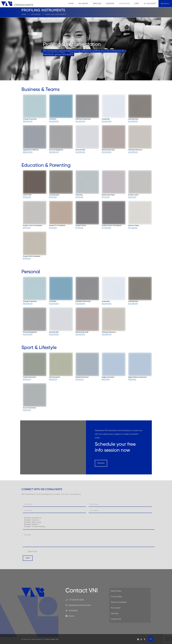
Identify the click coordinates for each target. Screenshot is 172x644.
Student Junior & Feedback (33, 226)
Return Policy (116, 591)
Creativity (53, 119)
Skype (71, 616)
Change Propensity (30, 119)
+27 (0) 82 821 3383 (76, 600)
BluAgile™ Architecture (89, 518)
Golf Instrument (55, 377)
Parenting (79, 195)
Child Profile (27, 195)
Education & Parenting (46, 165)
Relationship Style (108, 150)
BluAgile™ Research (89, 524)
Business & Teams (41, 90)
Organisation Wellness (31, 150)
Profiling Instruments (56, 14)
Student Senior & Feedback (112, 226)
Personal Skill (80, 150)
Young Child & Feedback (32, 256)
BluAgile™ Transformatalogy (89, 527)
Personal (31, 272)
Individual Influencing (83, 119)
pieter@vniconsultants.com (80, 605)
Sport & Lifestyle (39, 348)
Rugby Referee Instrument (137, 377)
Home (24, 14)
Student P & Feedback (57, 226)
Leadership (106, 119)
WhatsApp (73, 611)
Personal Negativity (56, 150)
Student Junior (133, 195)
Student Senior (81, 226)
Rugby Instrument (108, 377)
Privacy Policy (116, 597)
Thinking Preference (135, 150)
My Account (116, 608)
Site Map (115, 614)
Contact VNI (116, 619)
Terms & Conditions (119, 602)
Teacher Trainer (134, 226)
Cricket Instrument (29, 377)
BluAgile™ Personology (89, 522)
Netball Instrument (82, 377)
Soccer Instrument (29, 408)
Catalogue (36, 14)
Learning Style (133, 119)
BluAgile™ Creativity (89, 520)
